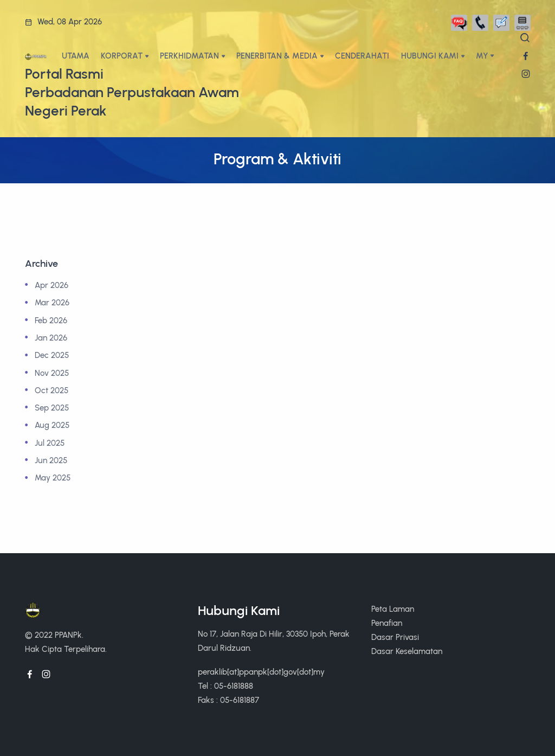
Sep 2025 (52, 408)
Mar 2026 (52, 302)
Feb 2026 (51, 320)
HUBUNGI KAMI (430, 56)
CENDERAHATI (362, 56)
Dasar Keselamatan (407, 651)
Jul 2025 (50, 443)
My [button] (482, 56)
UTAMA (76, 56)
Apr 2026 (51, 285)
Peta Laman (393, 609)
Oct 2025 (51, 390)
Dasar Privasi (395, 637)
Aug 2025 (52, 425)
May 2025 (53, 478)
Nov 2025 (52, 373)
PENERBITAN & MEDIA (277, 56)
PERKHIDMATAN (189, 56)
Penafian (387, 623)
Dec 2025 (52, 355)
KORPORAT (122, 56)
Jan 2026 (51, 338)
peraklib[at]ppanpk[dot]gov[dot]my (261, 672)
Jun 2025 (51, 460)
